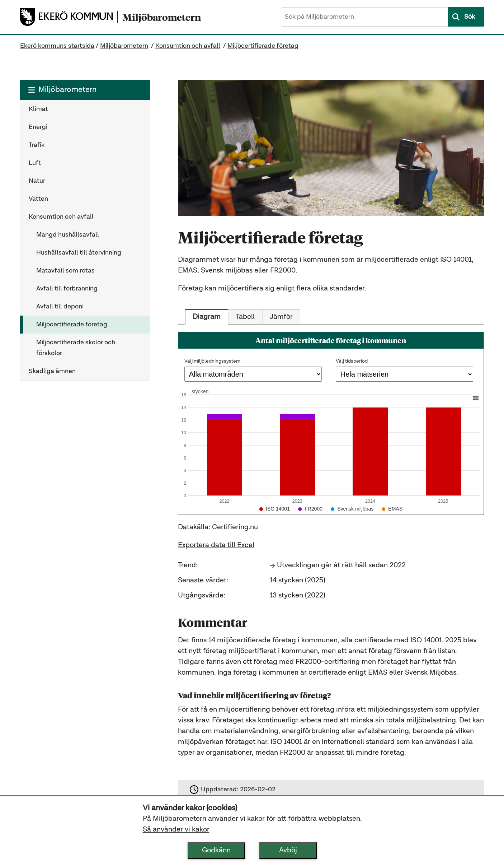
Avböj (288, 851)
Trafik (37, 145)
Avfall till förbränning (67, 289)
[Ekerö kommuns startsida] (69, 17)
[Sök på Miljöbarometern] (364, 17)
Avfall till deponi (60, 307)
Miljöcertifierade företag (263, 46)
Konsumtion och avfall (188, 46)
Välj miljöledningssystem (212, 361)
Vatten (38, 199)
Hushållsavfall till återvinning (79, 253)
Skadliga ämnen (52, 371)
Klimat (38, 109)
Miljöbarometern (124, 46)
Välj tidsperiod (352, 361)
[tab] (207, 317)
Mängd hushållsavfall (68, 235)
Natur (37, 181)
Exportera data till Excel (216, 545)
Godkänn (216, 851)
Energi (38, 127)
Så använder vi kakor (176, 830)
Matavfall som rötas (65, 271)
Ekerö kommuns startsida (57, 46)
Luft (35, 163)
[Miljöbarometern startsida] (159, 17)
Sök (470, 17)
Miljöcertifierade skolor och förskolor (76, 348)
